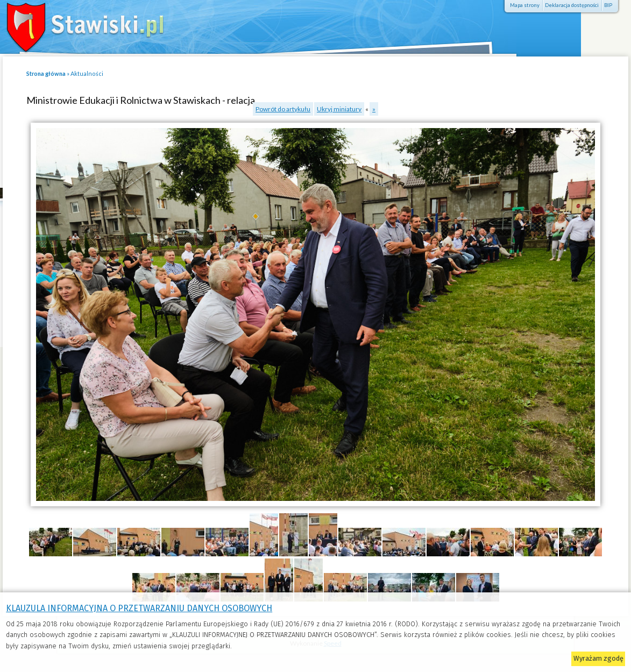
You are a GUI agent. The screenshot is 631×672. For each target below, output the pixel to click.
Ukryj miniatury (339, 109)
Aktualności (87, 73)
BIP (608, 5)
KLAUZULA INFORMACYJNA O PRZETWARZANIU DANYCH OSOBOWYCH (139, 608)
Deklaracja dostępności (572, 5)
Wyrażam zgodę (598, 658)
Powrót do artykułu (283, 109)
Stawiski (78, 24)
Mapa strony (525, 5)
